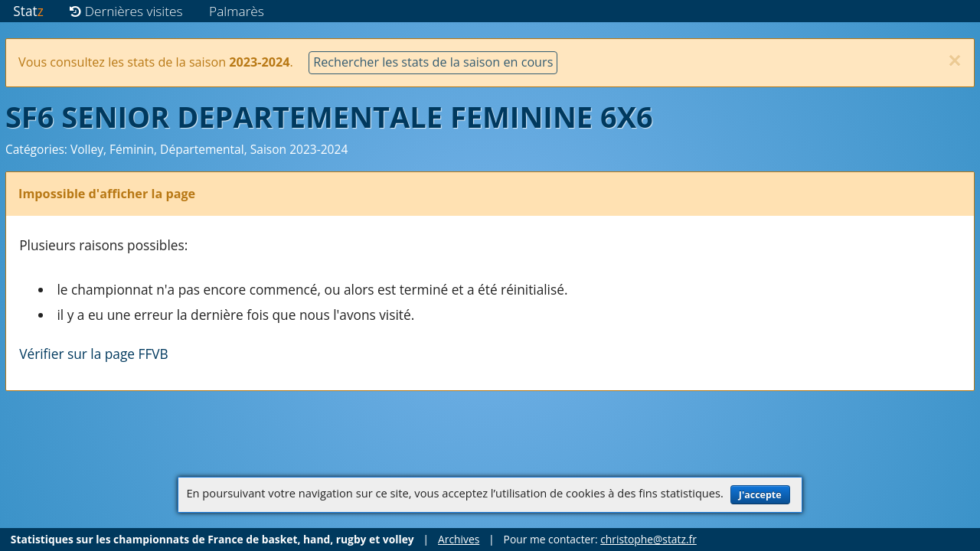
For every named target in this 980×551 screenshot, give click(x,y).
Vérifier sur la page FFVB (94, 354)
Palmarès (237, 11)
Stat (28, 11)
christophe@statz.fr (648, 539)
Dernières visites (126, 11)
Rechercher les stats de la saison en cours (433, 62)
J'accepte (760, 495)
